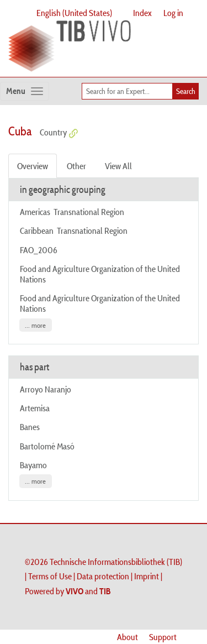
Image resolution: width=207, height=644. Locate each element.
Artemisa (35, 408)
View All (118, 166)
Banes (30, 427)
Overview (33, 166)
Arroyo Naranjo (46, 389)
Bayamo (33, 465)
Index (142, 13)
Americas (35, 212)
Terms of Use (50, 576)
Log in (173, 13)
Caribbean (37, 231)
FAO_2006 (39, 250)
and (88, 591)
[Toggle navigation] (25, 91)
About (128, 637)
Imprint (147, 576)
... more (35, 325)
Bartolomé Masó (47, 446)
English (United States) (74, 13)
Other (76, 166)
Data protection (103, 576)
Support (163, 637)
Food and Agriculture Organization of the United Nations (100, 274)
